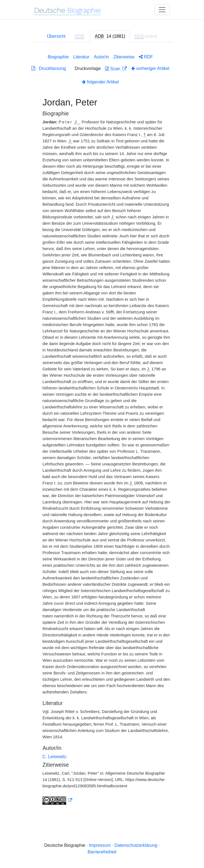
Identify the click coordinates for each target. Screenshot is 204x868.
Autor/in (101, 57)
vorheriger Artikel (150, 68)
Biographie (58, 57)
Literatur (81, 57)
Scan (113, 69)
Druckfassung (49, 68)
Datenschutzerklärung (136, 845)
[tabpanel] (102, 428)
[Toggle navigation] (162, 10)
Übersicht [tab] (56, 36)
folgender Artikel (100, 82)
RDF (146, 57)
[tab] (110, 36)
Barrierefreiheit (102, 852)
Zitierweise (124, 57)
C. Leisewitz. (55, 757)
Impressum (100, 845)
